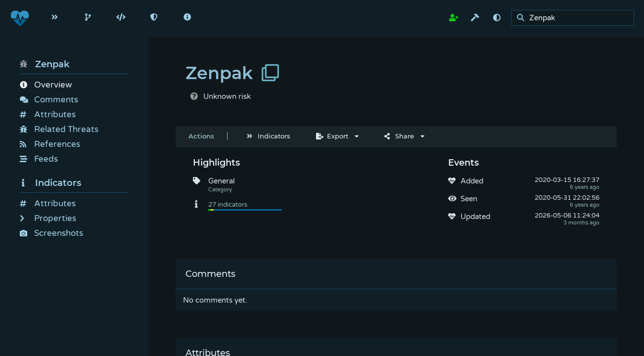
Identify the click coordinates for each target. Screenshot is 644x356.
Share (399, 136)
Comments (49, 100)
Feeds (39, 159)
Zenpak (45, 64)
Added (472, 181)
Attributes (48, 114)
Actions (201, 136)
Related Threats (59, 129)
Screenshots (51, 233)
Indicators (50, 183)
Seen (469, 199)
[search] (575, 18)
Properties (48, 218)
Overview (46, 85)
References (50, 144)
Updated (475, 217)
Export (332, 136)
